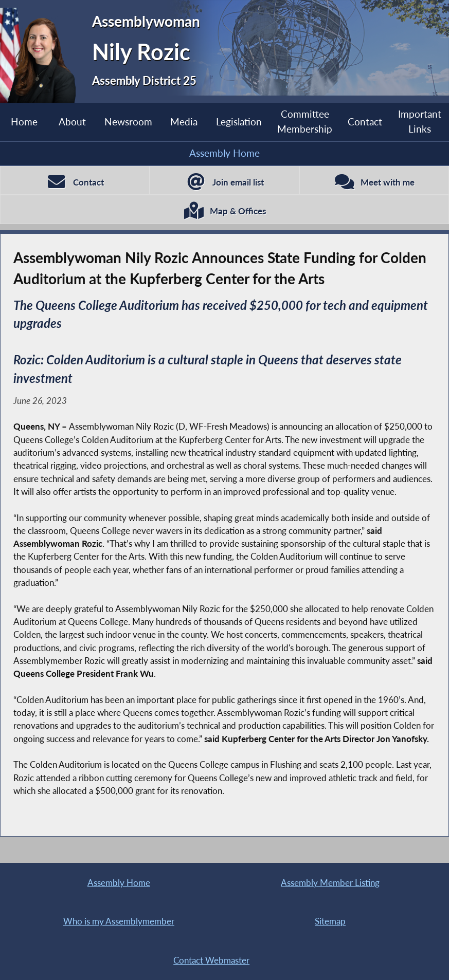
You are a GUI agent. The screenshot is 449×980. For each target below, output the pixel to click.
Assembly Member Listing (330, 883)
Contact (365, 122)
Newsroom (128, 122)
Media (184, 122)
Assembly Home (224, 153)
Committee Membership (305, 121)
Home (24, 122)
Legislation (239, 122)
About (72, 122)
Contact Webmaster (211, 960)
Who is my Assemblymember (119, 921)
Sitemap (330, 921)
